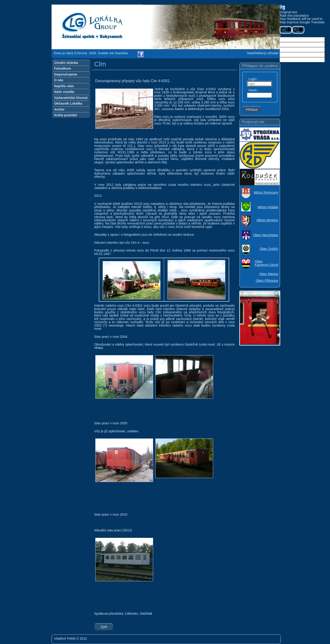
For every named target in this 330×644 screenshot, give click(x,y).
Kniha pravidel (65, 115)
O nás (59, 80)
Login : (253, 79)
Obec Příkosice (267, 281)
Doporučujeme (66, 74)
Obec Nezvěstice (266, 235)
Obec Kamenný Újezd (267, 263)
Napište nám (64, 86)
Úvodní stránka (66, 63)
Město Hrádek (268, 207)
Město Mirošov (267, 220)
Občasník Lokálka (68, 103)
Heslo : (254, 90)
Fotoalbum (63, 68)
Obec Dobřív (269, 249)
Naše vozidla (64, 92)
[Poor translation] (298, 30)
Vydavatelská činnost (71, 98)
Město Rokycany (266, 192)
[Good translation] (286, 30)
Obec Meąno (269, 274)
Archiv (59, 109)
